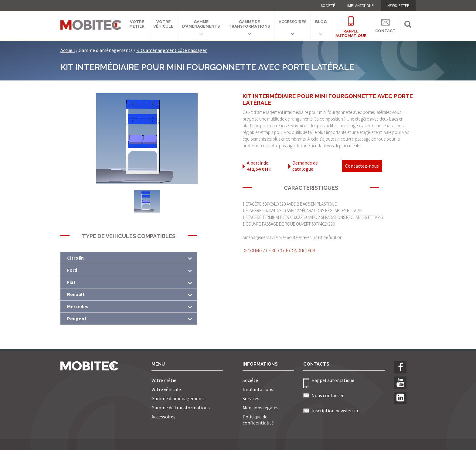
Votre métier (137, 24)
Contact (385, 25)
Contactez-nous (362, 166)
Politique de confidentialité (258, 420)
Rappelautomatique (351, 24)
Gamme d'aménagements (201, 24)
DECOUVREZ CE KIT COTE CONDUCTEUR (279, 251)
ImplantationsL (361, 6)
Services (251, 398)
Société (328, 6)
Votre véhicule (163, 24)
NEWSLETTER (398, 6)
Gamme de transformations (249, 24)
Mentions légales (260, 407)
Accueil (68, 50)
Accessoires (292, 22)
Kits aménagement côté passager (172, 50)
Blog (321, 22)
